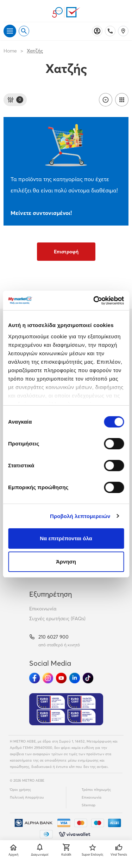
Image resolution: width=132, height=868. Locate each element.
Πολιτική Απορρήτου (27, 797)
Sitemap (89, 805)
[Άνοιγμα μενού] (10, 31)
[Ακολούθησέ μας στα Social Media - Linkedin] (75, 678)
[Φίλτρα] (15, 100)
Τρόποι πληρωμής (96, 790)
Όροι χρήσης (20, 790)
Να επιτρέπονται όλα (66, 538)
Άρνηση (66, 562)
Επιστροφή (66, 252)
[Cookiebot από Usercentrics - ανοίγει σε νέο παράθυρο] (94, 301)
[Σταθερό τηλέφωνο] (110, 31)
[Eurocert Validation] (66, 709)
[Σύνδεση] (97, 31)
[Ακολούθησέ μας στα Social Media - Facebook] (34, 678)
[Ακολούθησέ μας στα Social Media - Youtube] (61, 678)
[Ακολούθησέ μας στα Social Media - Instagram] (48, 678)
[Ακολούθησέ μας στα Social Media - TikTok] (88, 678)
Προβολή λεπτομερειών (80, 516)
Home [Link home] (10, 51)
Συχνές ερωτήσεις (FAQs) (57, 618)
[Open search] (24, 31)
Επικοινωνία (43, 609)
